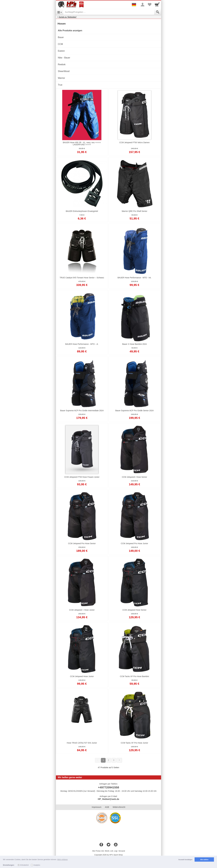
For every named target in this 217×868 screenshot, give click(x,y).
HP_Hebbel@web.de (108, 799)
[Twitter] (108, 845)
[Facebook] (101, 845)
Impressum (97, 807)
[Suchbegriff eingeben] (109, 12)
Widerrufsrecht (119, 807)
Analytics (37, 865)
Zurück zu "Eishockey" (68, 17)
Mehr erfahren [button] (62, 860)
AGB (107, 807)
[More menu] (143, 5)
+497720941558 (108, 787)
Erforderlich (24, 865)
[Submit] (158, 12)
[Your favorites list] (149, 5)
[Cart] (157, 5)
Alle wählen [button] (204, 860)
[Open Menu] (60, 12)
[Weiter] (119, 760)
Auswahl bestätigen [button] (185, 860)
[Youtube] (116, 845)
